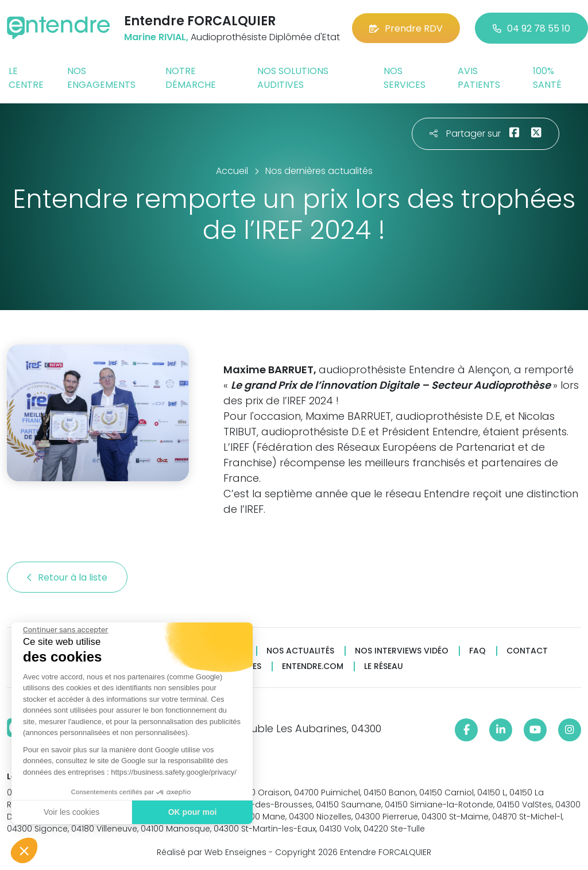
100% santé (547, 78)
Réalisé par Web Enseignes (212, 852)
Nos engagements (101, 78)
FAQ (477, 651)
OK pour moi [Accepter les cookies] (192, 812)
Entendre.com (313, 666)
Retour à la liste (67, 577)
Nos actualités (300, 651)
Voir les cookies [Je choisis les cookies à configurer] (71, 812)
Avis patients (479, 78)
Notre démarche (191, 78)
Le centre (26, 78)
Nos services (405, 78)
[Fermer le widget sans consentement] (65, 630)
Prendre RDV (406, 28)
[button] (24, 850)
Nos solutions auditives (293, 78)
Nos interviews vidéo (402, 651)
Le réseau (384, 666)
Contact (527, 651)
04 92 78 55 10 (531, 28)
